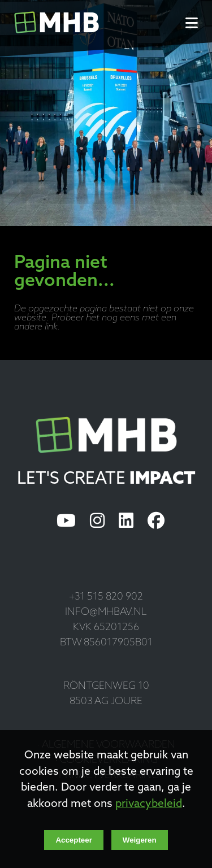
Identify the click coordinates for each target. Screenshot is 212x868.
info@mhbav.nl (106, 612)
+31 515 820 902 (106, 597)
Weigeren (140, 840)
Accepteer (73, 840)
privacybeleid (149, 804)
